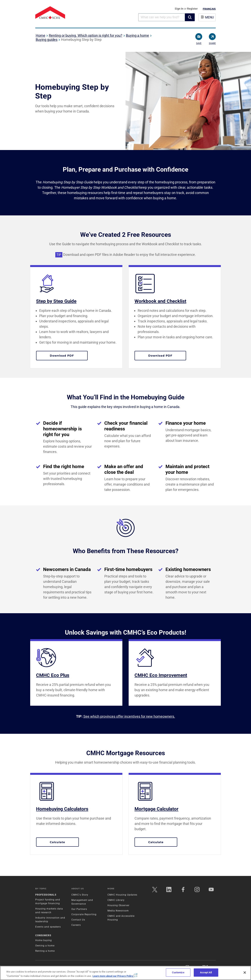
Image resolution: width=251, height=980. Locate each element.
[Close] (245, 973)
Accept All (206, 972)
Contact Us (78, 920)
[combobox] (162, 17)
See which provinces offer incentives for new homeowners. (129, 716)
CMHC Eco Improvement (161, 675)
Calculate (64, 842)
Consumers (43, 935)
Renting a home (45, 951)
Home (40, 35)
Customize (178, 972)
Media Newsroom (118, 911)
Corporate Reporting (84, 914)
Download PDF (69, 355)
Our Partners (79, 909)
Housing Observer (118, 905)
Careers (76, 925)
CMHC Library (116, 900)
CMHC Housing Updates (122, 895)
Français (209, 9)
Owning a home (45, 946)
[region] (125, 973)
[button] (190, 17)
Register (192, 9)
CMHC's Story (80, 895)
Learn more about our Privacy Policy (115, 976)
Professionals (46, 895)
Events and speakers (48, 927)
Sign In (179, 9)
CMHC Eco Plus (53, 675)
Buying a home (137, 35)
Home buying (44, 940)
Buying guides (47, 40)
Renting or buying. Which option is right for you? (86, 35)
